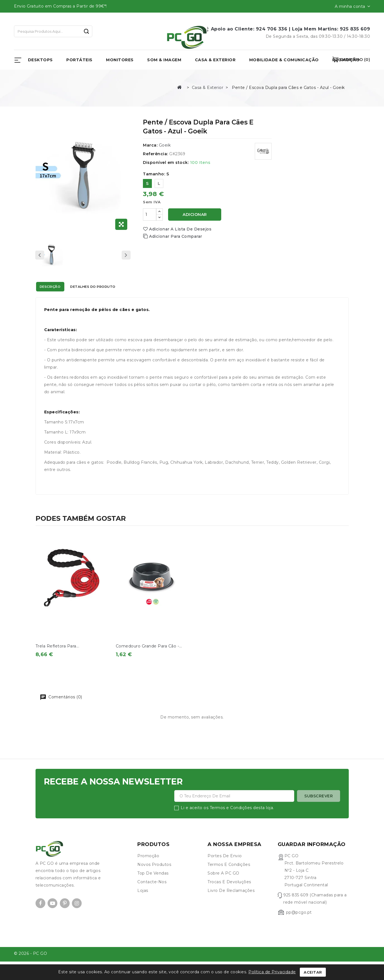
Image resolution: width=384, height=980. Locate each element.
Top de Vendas (153, 886)
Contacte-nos (152, 895)
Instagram (77, 916)
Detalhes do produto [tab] (116, 288)
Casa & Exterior (215, 60)
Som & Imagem (164, 60)
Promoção (148, 869)
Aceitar (313, 972)
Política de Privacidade (272, 972)
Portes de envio (225, 869)
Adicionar (195, 215)
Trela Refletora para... (57, 646)
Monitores (120, 60)
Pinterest (65, 916)
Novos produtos (154, 878)
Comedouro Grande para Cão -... (149, 646)
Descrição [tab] (57, 288)
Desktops (40, 60)
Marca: (150, 145)
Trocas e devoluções (229, 895)
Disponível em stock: (166, 162)
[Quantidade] (150, 215)
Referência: (156, 154)
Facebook (40, 916)
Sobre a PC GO (223, 886)
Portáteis (79, 60)
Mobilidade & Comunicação (284, 60)
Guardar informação (312, 858)
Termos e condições (229, 878)
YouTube (52, 916)
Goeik (165, 145)
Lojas (143, 904)
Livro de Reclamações (231, 904)
